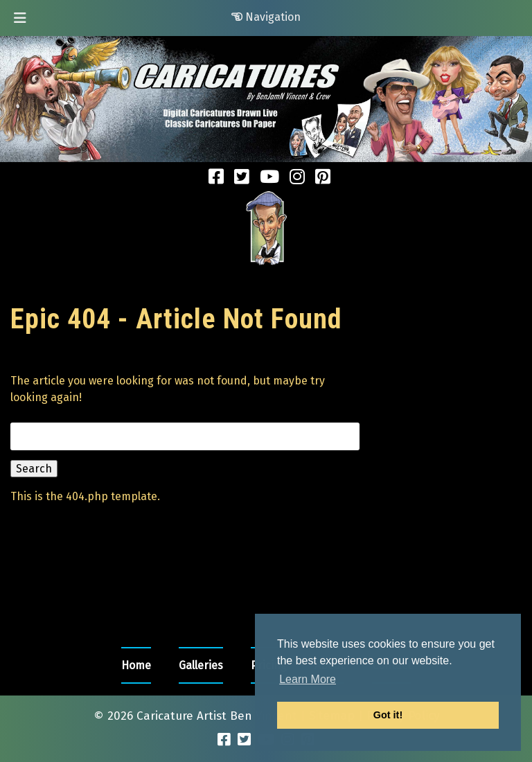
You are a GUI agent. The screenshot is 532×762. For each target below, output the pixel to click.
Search (34, 469)
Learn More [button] (308, 679)
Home (136, 665)
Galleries (201, 665)
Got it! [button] (388, 715)
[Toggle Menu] (20, 18)
